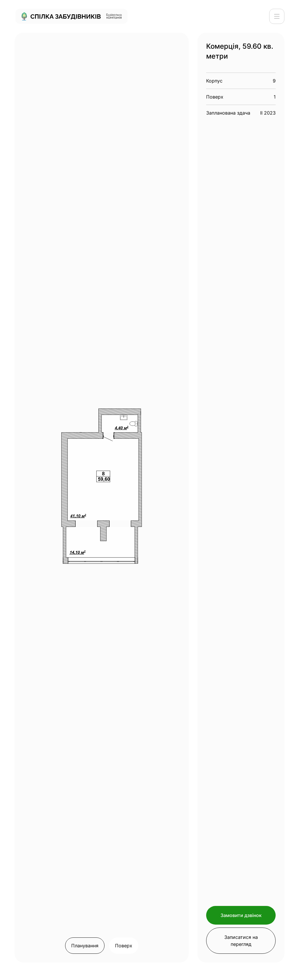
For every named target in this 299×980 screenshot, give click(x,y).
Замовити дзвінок (241, 915)
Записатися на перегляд (241, 941)
